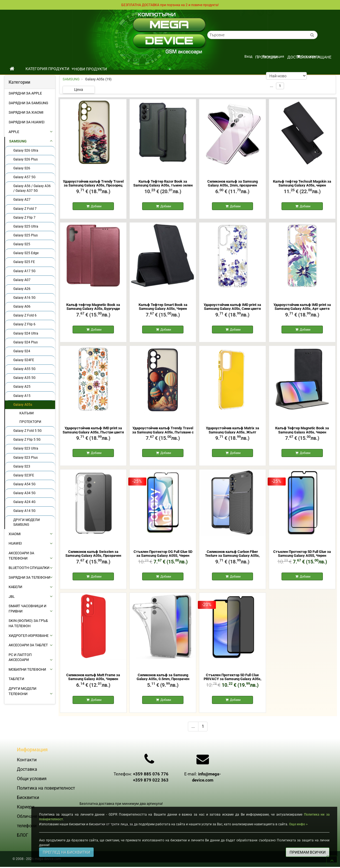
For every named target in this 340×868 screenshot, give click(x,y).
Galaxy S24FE (24, 360)
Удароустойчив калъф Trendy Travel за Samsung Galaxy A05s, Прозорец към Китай (93, 185)
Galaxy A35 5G (24, 377)
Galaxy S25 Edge (26, 253)
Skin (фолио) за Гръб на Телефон (28, 623)
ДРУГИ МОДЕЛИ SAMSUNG (27, 522)
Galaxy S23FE (24, 475)
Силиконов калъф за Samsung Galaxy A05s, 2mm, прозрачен (232, 183)
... (193, 731)
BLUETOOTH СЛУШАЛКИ (29, 567)
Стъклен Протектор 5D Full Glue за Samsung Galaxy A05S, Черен (302, 556)
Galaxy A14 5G (24, 510)
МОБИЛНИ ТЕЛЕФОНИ (27, 669)
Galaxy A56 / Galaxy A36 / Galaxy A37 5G (32, 188)
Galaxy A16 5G (24, 297)
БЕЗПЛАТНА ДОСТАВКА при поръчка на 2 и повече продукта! (170, 5)
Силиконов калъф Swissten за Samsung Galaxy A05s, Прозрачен (93, 556)
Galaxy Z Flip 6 (24, 324)
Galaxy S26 (22, 168)
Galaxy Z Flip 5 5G (27, 439)
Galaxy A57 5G (24, 177)
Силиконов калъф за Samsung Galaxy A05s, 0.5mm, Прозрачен (163, 681)
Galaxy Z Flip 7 (24, 217)
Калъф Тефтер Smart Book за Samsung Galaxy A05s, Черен (163, 307)
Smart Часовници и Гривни (27, 608)
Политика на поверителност (46, 798)
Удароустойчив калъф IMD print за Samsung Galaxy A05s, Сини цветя (232, 307)
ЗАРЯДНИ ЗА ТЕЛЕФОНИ (29, 577)
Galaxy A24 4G (24, 502)
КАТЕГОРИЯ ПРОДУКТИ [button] (50, 68)
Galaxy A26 (22, 289)
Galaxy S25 (22, 244)
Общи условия (40, 15)
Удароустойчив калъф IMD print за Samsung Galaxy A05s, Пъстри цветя (93, 432)
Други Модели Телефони (22, 691)
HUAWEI (15, 543)
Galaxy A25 (22, 386)
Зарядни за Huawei (27, 122)
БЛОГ (23, 845)
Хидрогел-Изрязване (29, 635)
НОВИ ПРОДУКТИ (91, 69)
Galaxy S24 (22, 351)
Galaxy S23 (22, 466)
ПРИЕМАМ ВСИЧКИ (308, 852)
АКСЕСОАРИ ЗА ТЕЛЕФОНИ (21, 555)
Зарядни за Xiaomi (26, 112)
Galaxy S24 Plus (25, 342)
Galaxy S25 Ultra (26, 226)
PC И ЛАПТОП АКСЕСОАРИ (20, 657)
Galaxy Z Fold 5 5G (27, 430)
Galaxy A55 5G (24, 369)
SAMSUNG (18, 141)
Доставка (17, 15)
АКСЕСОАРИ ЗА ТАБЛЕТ (28, 645)
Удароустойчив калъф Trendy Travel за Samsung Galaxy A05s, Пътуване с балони (163, 434)
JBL (12, 596)
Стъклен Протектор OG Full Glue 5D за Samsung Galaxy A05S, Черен (163, 556)
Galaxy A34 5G (24, 493)
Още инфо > (298, 824)
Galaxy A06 (22, 306)
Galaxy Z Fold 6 (25, 315)
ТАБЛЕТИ (16, 679)
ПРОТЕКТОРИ (30, 422)
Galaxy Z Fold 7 (25, 208)
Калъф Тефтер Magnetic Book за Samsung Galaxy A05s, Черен (302, 432)
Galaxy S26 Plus (25, 159)
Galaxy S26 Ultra (26, 150)
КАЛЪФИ (27, 413)
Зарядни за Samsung (28, 103)
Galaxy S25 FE (24, 262)
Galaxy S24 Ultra (26, 333)
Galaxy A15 (22, 395)
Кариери (61, 20)
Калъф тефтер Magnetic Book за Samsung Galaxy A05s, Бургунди (93, 307)
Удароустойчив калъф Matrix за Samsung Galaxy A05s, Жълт (232, 432)
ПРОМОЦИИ (266, 57)
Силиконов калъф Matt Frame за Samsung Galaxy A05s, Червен (93, 681)
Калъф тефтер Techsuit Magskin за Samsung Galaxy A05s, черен (302, 183)
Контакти (43, 20)
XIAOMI (15, 534)
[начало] (12, 68)
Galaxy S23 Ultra (26, 448)
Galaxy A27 (22, 199)
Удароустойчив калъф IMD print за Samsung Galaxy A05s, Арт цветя (302, 307)
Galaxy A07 (22, 280)
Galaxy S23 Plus (25, 457)
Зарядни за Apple (25, 93)
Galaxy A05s (23, 404)
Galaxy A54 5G (24, 484)
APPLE (14, 132)
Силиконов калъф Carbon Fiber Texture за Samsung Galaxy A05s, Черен (232, 558)
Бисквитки (28, 808)
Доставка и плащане (309, 57)
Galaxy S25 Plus (25, 235)
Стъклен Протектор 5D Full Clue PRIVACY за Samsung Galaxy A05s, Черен (232, 683)
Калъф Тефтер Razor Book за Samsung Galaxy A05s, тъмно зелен (163, 183)
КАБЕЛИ (15, 587)
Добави (96, 206)
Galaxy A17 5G (24, 271)
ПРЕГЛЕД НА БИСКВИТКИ (66, 852)
